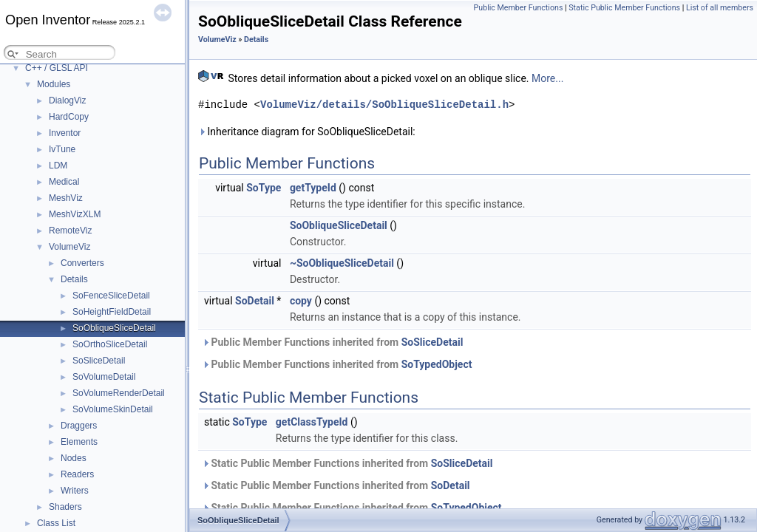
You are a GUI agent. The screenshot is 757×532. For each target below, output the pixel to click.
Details (74, 279)
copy (301, 301)
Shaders (65, 507)
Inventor (65, 133)
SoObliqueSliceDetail (114, 328)
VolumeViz (69, 247)
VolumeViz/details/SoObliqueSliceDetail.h (384, 105)
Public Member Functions (519, 8)
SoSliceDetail (99, 361)
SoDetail (255, 301)
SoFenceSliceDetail (111, 296)
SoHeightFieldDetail (112, 312)
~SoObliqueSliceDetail (342, 263)
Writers (75, 491)
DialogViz (67, 100)
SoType (264, 188)
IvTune (62, 149)
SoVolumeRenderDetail (119, 393)
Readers (77, 474)
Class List (56, 523)
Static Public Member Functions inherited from (347, 463)
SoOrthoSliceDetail (110, 344)
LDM (58, 166)
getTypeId (313, 188)
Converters (82, 263)
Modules (54, 84)
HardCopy (69, 117)
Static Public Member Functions (624, 8)
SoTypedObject (437, 364)
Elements (79, 442)
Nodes (74, 458)
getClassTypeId (312, 422)
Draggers (79, 426)
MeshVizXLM (75, 214)
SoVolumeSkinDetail (113, 409)
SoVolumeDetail (104, 377)
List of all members (720, 8)
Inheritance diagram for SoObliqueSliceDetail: (307, 132)
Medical (64, 182)
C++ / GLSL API (57, 68)
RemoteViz (70, 231)
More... (547, 78)
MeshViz (66, 198)
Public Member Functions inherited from (332, 342)
